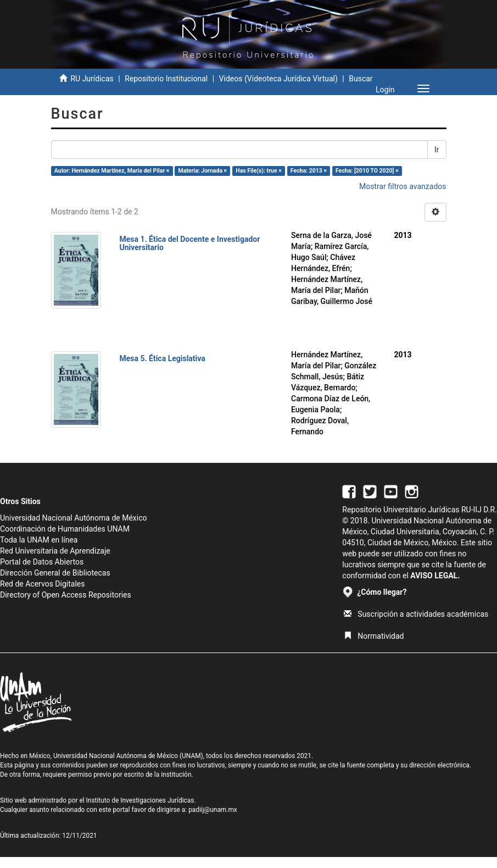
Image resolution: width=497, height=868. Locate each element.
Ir (437, 150)
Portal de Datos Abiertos (42, 562)
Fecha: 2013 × (309, 171)
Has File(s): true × (258, 171)
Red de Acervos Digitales (42, 584)
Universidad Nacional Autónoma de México (74, 518)
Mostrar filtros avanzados (403, 186)
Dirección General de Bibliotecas (55, 573)
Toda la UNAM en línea (39, 540)
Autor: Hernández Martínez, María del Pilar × (112, 171)
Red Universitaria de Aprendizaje (55, 551)
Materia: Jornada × (202, 171)
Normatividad (374, 636)
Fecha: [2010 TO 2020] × (367, 171)
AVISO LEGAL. (435, 576)
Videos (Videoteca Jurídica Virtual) (278, 79)
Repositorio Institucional (166, 79)
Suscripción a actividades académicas (416, 614)
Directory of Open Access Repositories (66, 595)
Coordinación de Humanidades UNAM (65, 529)
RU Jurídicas (92, 79)
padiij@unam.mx (213, 810)
